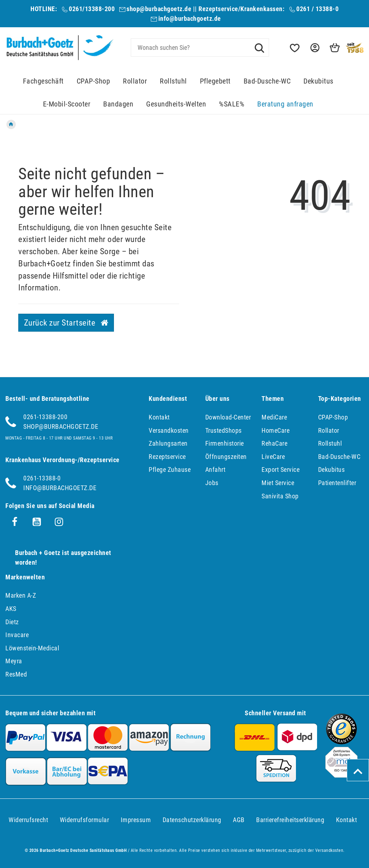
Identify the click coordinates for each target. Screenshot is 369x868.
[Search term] (200, 48)
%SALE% (232, 104)
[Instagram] (59, 522)
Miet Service (278, 483)
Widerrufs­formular (85, 820)
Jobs (212, 483)
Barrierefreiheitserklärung (290, 820)
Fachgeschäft (43, 81)
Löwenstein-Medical (32, 648)
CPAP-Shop (94, 81)
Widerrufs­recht (28, 820)
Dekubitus (318, 81)
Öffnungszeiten (226, 457)
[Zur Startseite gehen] (11, 124)
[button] (314, 48)
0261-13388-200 (45, 417)
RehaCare (274, 443)
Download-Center (228, 417)
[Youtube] (37, 522)
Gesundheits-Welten (176, 104)
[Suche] (259, 47)
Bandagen (118, 104)
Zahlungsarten (168, 443)
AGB (239, 820)
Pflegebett (215, 81)
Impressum (136, 820)
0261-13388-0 (42, 478)
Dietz (12, 622)
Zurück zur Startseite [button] (66, 323)
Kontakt (159, 417)
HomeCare (275, 430)
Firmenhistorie (225, 443)
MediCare (274, 417)
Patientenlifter (337, 483)
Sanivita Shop (280, 496)
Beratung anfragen (285, 104)
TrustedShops (224, 430)
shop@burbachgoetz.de (159, 9)
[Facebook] (15, 522)
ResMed (16, 674)
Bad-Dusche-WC (267, 81)
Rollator (135, 81)
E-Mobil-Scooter (67, 104)
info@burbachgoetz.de (190, 18)
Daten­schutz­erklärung (192, 820)
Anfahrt (215, 469)
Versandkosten (169, 430)
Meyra (14, 661)
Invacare (17, 635)
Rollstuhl (173, 81)
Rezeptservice (167, 457)
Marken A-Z (21, 595)
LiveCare (273, 457)
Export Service (281, 469)
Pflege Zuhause (170, 469)
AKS (11, 609)
